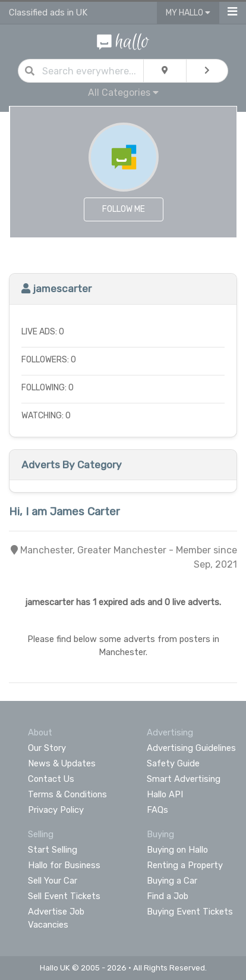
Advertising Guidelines (191, 748)
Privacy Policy (56, 810)
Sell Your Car (53, 881)
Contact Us (51, 779)
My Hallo (188, 13)
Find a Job (168, 896)
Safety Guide (173, 763)
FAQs (157, 810)
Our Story (47, 748)
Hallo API (165, 794)
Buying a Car (172, 881)
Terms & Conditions (67, 794)
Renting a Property (185, 865)
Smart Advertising (184, 779)
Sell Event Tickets (64, 896)
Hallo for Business (64, 865)
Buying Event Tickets (190, 912)
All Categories (123, 93)
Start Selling (53, 850)
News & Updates (62, 763)
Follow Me (124, 209)
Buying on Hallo (177, 850)
